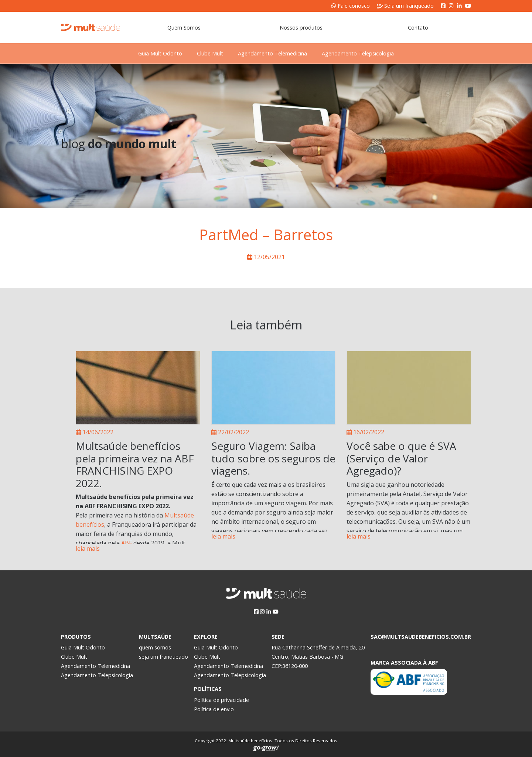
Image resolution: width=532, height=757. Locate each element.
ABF (127, 543)
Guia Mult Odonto (147, 53)
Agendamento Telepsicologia (371, 53)
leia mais (88, 549)
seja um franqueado (163, 657)
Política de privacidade (221, 700)
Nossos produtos (301, 28)
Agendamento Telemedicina (277, 53)
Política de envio (214, 709)
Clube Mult (206, 53)
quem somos (155, 647)
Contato (418, 28)
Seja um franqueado (405, 6)
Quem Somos (184, 28)
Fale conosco (351, 6)
